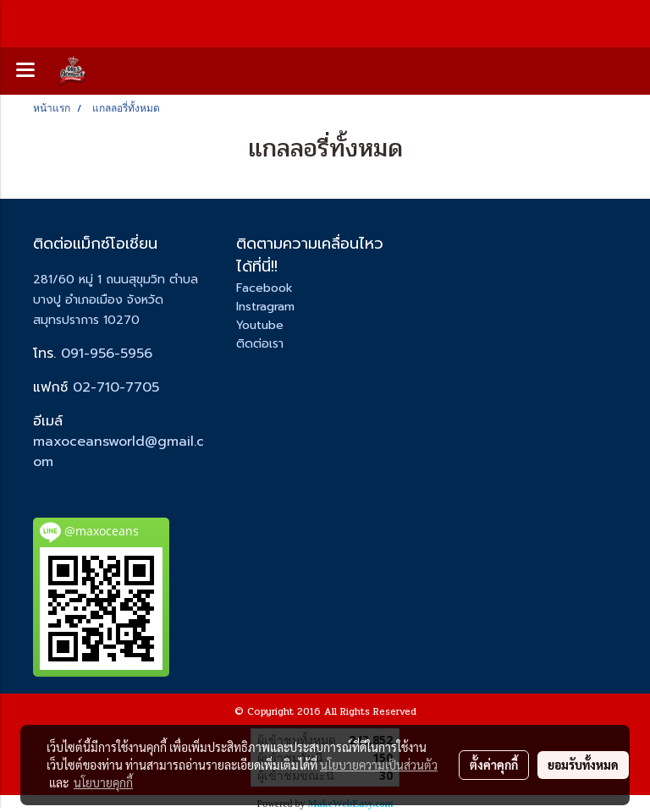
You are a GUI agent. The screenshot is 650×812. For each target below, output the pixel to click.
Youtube (260, 325)
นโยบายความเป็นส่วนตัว (379, 765)
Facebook (264, 288)
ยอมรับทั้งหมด (583, 765)
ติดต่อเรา (260, 344)
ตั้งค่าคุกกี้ (494, 765)
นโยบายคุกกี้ (103, 782)
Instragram (265, 307)
